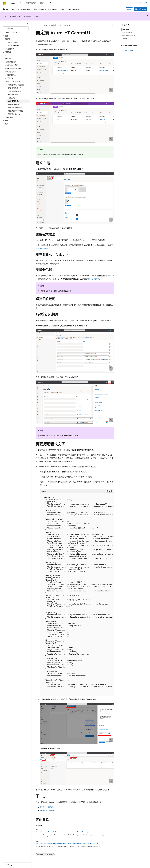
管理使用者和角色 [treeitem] (15, 91)
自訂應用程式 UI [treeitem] (14, 101)
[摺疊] (28, 23)
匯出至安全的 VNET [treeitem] (15, 114)
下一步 (125, 39)
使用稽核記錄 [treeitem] (13, 95)
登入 (146, 3)
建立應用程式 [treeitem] (11, 62)
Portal (129, 9)
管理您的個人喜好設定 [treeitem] (16, 85)
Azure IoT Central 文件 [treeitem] (12, 32)
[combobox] (16, 28)
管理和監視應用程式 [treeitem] (15, 108)
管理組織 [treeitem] (11, 98)
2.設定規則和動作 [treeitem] (13, 46)
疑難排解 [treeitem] (10, 117)
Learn (38, 25)
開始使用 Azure (141, 9)
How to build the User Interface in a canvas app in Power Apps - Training (62, 832)
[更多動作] (112, 25)
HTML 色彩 (93, 279)
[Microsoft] (4, 3)
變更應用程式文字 (129, 35)
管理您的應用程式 (43, 248)
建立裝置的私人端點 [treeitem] (15, 111)
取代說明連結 (127, 32)
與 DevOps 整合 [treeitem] (14, 104)
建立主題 (126, 29)
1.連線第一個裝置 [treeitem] (12, 42)
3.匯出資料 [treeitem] (10, 49)
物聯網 (54, 25)
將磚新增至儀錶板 (47, 810)
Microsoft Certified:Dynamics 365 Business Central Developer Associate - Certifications (67, 843)
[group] (77, 594)
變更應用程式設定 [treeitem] (15, 88)
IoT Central (64, 25)
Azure (46, 25)
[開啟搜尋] (141, 3)
